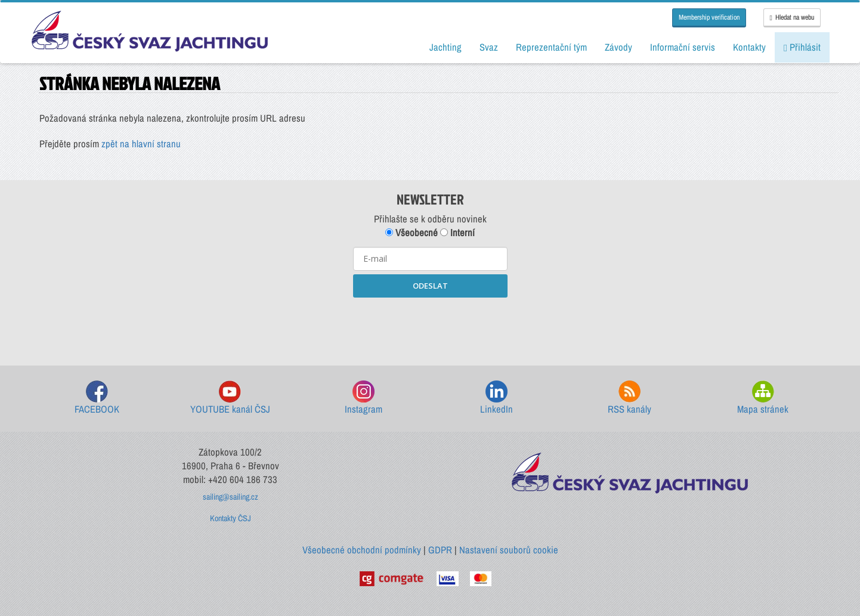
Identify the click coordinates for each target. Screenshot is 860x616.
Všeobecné (412, 233)
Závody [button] (618, 47)
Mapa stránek (763, 398)
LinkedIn (496, 398)
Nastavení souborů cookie (509, 550)
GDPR (440, 550)
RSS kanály (629, 398)
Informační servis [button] (683, 47)
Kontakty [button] (749, 47)
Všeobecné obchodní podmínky (362, 550)
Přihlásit (802, 47)
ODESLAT (430, 286)
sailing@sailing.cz (231, 497)
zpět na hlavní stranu (141, 144)
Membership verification (709, 17)
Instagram (364, 398)
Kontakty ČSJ (231, 518)
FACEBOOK (97, 398)
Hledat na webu (792, 17)
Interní (457, 233)
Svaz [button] (489, 47)
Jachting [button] (446, 47)
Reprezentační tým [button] (551, 47)
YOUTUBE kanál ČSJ (230, 398)
